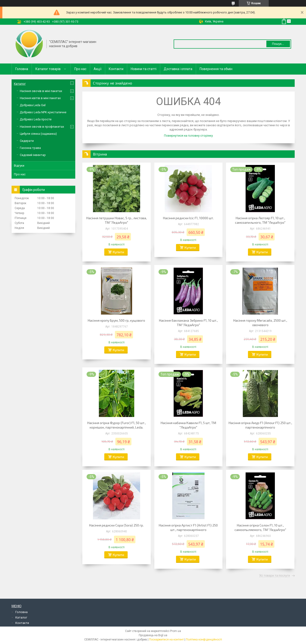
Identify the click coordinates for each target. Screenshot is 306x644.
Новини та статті (144, 69)
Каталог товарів (48, 69)
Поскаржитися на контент (166, 640)
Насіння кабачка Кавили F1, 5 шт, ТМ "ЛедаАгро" (188, 425)
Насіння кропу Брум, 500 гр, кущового (116, 320)
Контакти (116, 69)
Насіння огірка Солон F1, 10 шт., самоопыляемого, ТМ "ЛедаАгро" (260, 527)
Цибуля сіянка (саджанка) (38, 134)
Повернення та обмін (216, 69)
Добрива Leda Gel (33, 105)
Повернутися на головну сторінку (188, 136)
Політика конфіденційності (204, 640)
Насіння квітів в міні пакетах (40, 98)
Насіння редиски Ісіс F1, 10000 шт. (188, 218)
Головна (22, 69)
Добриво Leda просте (36, 119)
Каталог (20, 84)
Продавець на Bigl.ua (153, 635)
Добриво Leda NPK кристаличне (43, 112)
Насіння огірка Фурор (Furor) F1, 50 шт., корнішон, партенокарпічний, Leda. (117, 425)
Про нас (80, 69)
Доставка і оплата (178, 69)
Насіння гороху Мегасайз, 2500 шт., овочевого (260, 323)
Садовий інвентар (33, 155)
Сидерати (27, 141)
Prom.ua (176, 631)
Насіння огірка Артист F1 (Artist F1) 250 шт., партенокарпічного (188, 527)
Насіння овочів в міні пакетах (41, 91)
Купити (118, 252)
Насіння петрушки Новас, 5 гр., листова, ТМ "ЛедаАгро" (117, 220)
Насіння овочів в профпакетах (42, 127)
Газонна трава (30, 148)
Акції (98, 69)
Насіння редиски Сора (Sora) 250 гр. (116, 525)
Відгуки (19, 166)
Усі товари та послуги (275, 576)
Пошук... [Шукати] (278, 44)
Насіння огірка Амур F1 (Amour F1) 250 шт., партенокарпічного (260, 425)
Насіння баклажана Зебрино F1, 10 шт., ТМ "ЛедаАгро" (188, 323)
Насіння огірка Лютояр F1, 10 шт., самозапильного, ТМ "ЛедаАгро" (260, 220)
